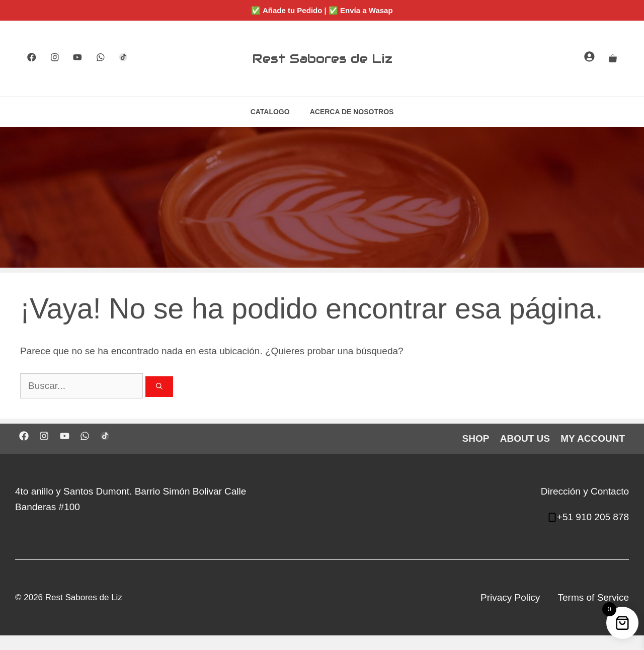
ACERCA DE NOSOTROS (352, 112)
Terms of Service (593, 597)
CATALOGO (270, 112)
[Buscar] (159, 387)
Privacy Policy (510, 597)
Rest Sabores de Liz (322, 58)
